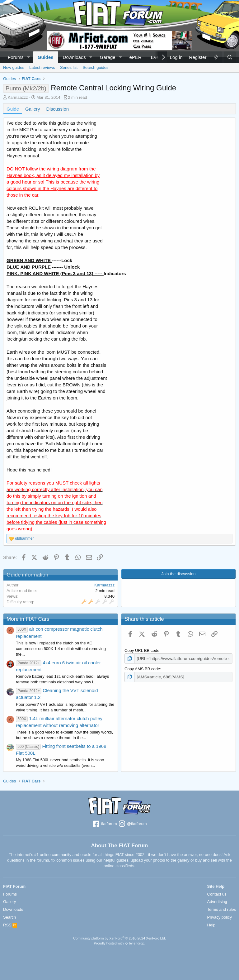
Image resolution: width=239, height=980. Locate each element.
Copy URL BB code (142, 650)
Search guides (95, 67)
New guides (14, 67)
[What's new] (216, 57)
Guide (13, 109)
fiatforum (104, 824)
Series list (69, 67)
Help (211, 925)
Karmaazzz (18, 97)
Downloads (74, 57)
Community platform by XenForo (119, 938)
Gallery (33, 109)
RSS (10, 925)
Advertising (217, 902)
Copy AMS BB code (142, 669)
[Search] (230, 57)
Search (9, 917)
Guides (46, 57)
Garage (108, 57)
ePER (136, 57)
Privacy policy (220, 917)
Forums (16, 57)
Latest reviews (42, 67)
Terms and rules (222, 909)
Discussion (58, 109)
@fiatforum (132, 824)
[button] (29, 57)
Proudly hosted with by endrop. (119, 943)
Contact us (217, 894)
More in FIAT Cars (28, 619)
